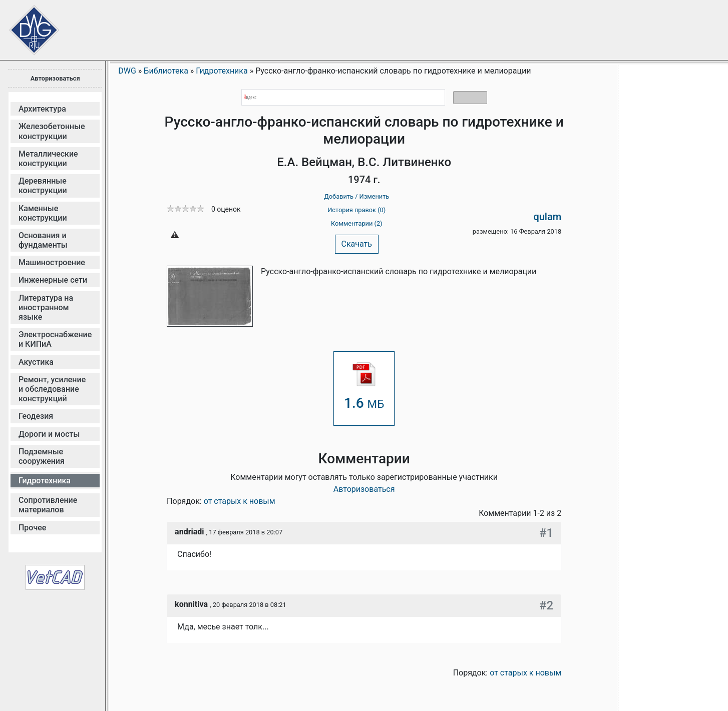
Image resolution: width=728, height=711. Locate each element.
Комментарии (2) (357, 223)
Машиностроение (52, 262)
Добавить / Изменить (356, 196)
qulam (547, 217)
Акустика (36, 362)
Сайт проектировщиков (25, 25)
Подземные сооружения (42, 456)
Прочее (32, 528)
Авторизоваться (55, 78)
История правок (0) (356, 210)
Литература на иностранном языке (46, 307)
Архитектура (42, 109)
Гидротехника (45, 481)
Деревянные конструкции (43, 186)
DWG (127, 71)
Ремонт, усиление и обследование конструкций (52, 389)
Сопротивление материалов (48, 505)
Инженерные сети (53, 280)
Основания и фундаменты (43, 240)
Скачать (357, 244)
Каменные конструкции (43, 213)
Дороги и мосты (49, 434)
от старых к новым (240, 501)
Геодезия (36, 416)
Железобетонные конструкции (52, 131)
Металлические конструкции (48, 159)
